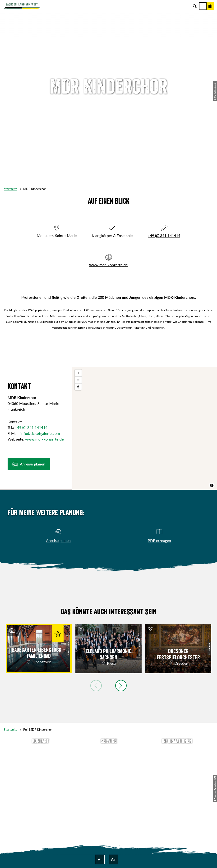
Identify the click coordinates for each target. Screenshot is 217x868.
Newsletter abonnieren (108, 758)
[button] (29, 464)
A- (100, 859)
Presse (109, 766)
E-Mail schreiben (40, 758)
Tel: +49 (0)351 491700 (40, 751)
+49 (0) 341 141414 (164, 235)
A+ (113, 859)
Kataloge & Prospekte (108, 782)
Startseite (11, 189)
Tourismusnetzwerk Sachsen (177, 782)
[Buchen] (210, 6)
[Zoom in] (78, 373)
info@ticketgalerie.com (40, 433)
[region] (145, 428)
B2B (108, 774)
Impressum (177, 766)
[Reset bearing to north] (78, 387)
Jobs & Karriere (177, 758)
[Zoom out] (78, 380)
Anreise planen (108, 751)
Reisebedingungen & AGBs (177, 790)
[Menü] (203, 6)
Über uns (177, 751)
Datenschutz (177, 774)
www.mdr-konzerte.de (108, 265)
